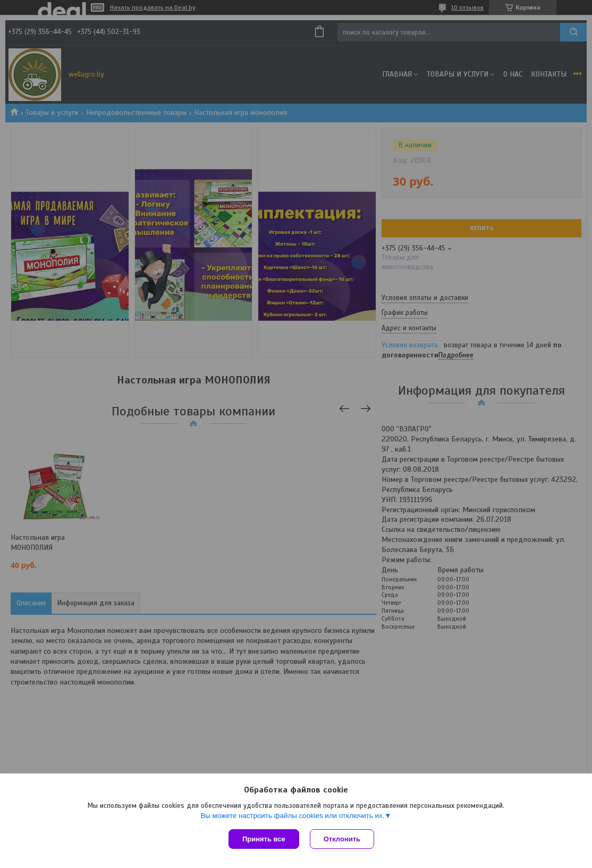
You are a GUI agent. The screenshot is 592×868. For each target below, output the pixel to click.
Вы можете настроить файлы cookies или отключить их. (292, 816)
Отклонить (342, 839)
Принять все (264, 839)
